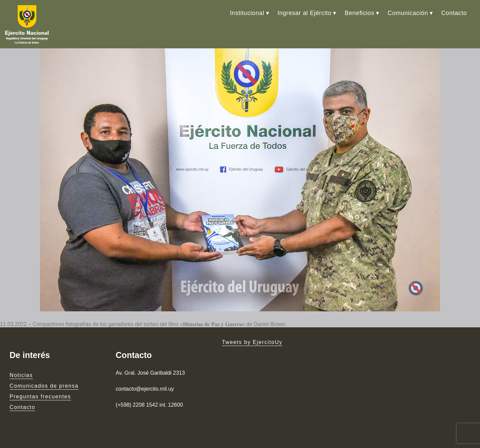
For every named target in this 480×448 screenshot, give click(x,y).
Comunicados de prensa (44, 386)
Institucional (247, 13)
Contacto (454, 13)
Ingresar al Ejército (304, 13)
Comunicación (408, 13)
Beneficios (359, 13)
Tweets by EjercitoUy (252, 342)
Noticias (21, 375)
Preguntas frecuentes (40, 396)
